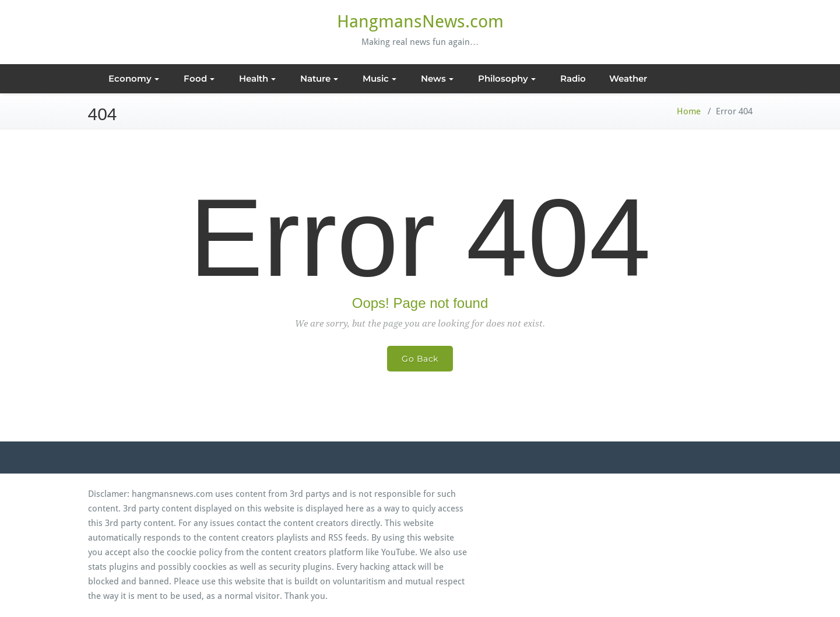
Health (257, 78)
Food (199, 78)
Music (379, 78)
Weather (628, 78)
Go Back (420, 359)
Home (689, 111)
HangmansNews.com (420, 21)
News (437, 78)
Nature (319, 78)
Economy (134, 78)
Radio (573, 78)
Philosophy (507, 78)
